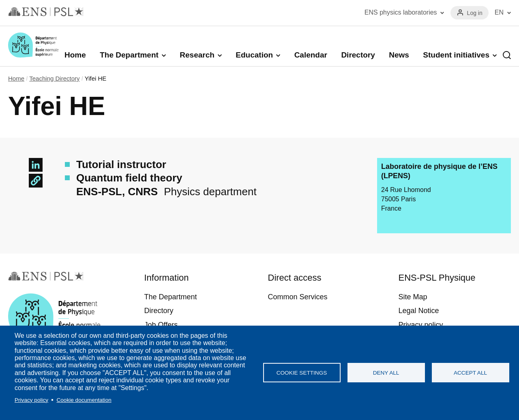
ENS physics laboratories (401, 12)
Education (254, 55)
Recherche (507, 55)
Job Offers (161, 325)
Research (197, 55)
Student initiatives (456, 55)
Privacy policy (31, 400)
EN (499, 12)
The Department (129, 55)
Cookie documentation (84, 400)
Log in (475, 13)
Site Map (413, 297)
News (399, 55)
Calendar (311, 55)
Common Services (298, 297)
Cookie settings (302, 373)
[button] (36, 181)
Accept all (470, 373)
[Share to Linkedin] (36, 165)
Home (75, 55)
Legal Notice (419, 311)
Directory (358, 55)
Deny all (386, 373)
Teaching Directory (54, 78)
